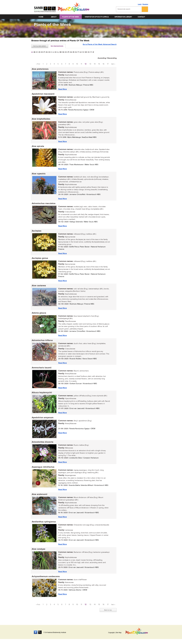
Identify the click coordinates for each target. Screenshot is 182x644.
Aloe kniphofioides (41, 119)
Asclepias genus (40, 260)
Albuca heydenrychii (41, 395)
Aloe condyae (38, 552)
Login (140, 4)
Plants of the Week (71, 17)
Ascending (102, 58)
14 (95, 64)
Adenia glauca (39, 315)
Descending (112, 58)
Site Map (119, 633)
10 (77, 64)
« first (38, 64)
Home (41, 17)
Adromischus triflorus (42, 342)
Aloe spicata (38, 147)
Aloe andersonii (39, 497)
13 (90, 64)
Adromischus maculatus (43, 204)
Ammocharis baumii (41, 370)
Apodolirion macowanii (43, 94)
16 (103, 64)
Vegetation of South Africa (97, 17)
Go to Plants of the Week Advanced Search (100, 46)
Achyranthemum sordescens (45, 580)
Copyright (111, 633)
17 (108, 64)
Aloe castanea (38, 287)
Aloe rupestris (38, 174)
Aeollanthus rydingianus (43, 525)
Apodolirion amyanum (42, 420)
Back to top (108, 614)
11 (81, 64)
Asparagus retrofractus (43, 470)
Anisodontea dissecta (42, 445)
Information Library (123, 17)
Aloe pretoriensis (40, 69)
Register (145, 4)
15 (99, 64)
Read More (62, 89)
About (54, 17)
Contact (141, 17)
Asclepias (36, 232)
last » (113, 64)
